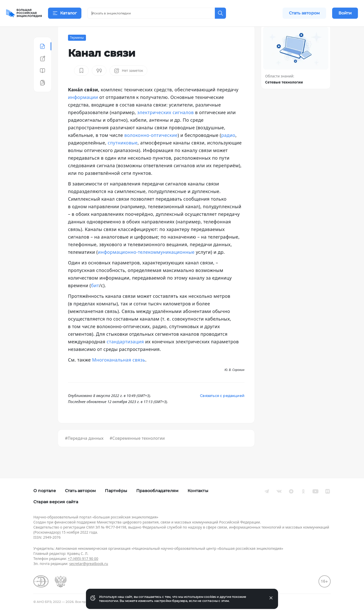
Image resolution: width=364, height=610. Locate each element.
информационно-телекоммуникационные (146, 265)
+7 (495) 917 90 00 (83, 559)
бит (95, 298)
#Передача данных (84, 451)
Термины (77, 50)
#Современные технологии (137, 451)
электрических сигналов (166, 125)
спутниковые (123, 155)
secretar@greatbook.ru (89, 564)
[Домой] (24, 13)
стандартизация (125, 354)
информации (83, 110)
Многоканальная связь (119, 372)
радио (228, 148)
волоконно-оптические (151, 148)
